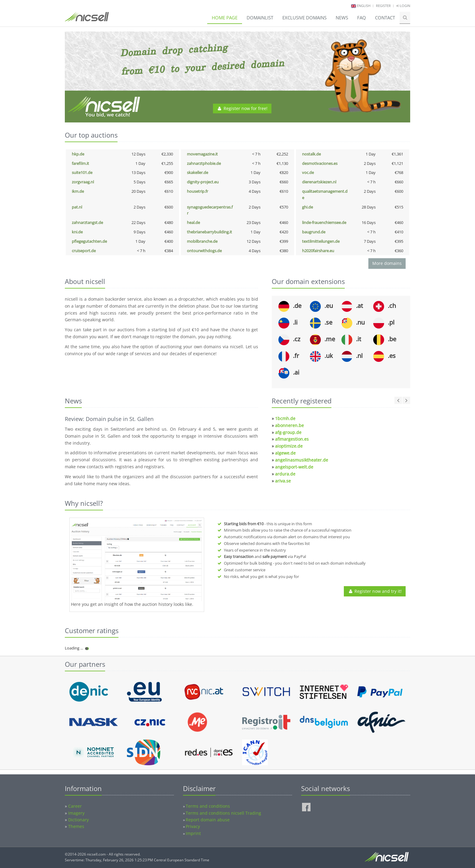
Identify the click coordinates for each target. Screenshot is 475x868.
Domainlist (260, 18)
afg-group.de (288, 432)
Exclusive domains (304, 18)
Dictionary (78, 820)
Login (403, 6)
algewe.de (285, 453)
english (364, 6)
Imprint (193, 833)
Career (75, 806)
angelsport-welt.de (294, 467)
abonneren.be (289, 425)
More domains (387, 263)
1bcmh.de (285, 418)
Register (383, 6)
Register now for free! (242, 108)
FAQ (362, 18)
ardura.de (285, 474)
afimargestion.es (292, 439)
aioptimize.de (289, 446)
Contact (385, 18)
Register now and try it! (375, 591)
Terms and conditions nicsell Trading (223, 813)
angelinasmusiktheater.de (302, 460)
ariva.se (283, 481)
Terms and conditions (208, 806)
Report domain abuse (208, 820)
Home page (225, 18)
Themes (76, 826)
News (342, 18)
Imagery (76, 813)
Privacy (193, 826)
